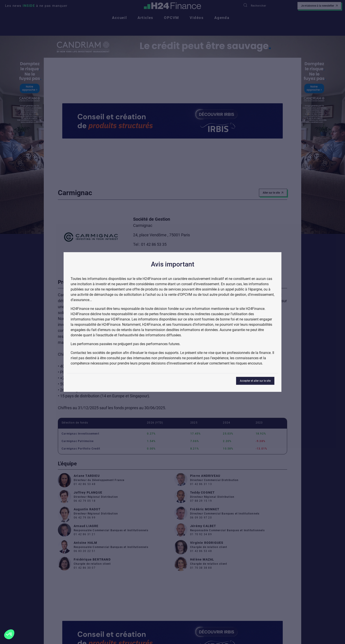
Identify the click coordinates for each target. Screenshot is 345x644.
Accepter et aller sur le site (255, 381)
